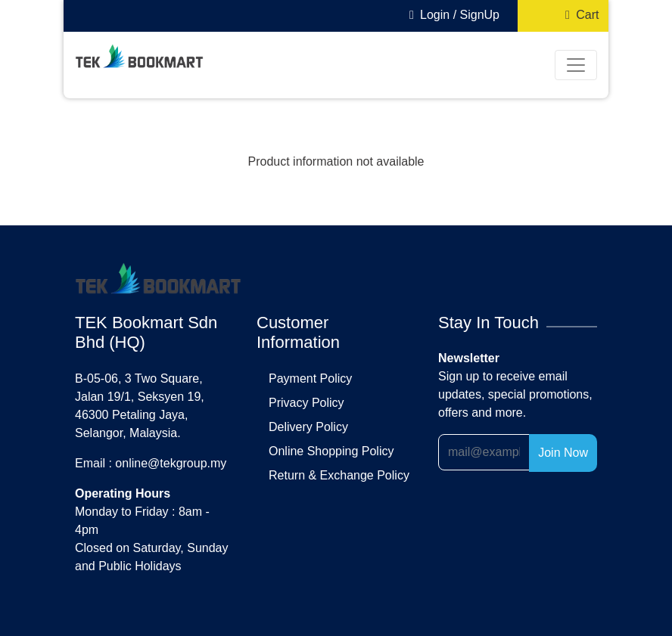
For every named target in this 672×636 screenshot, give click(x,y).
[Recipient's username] (484, 452)
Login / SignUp (451, 15)
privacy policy (306, 403)
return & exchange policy (339, 475)
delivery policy (308, 427)
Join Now (563, 453)
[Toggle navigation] (576, 65)
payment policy (310, 378)
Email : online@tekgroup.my (151, 463)
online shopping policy (331, 451)
